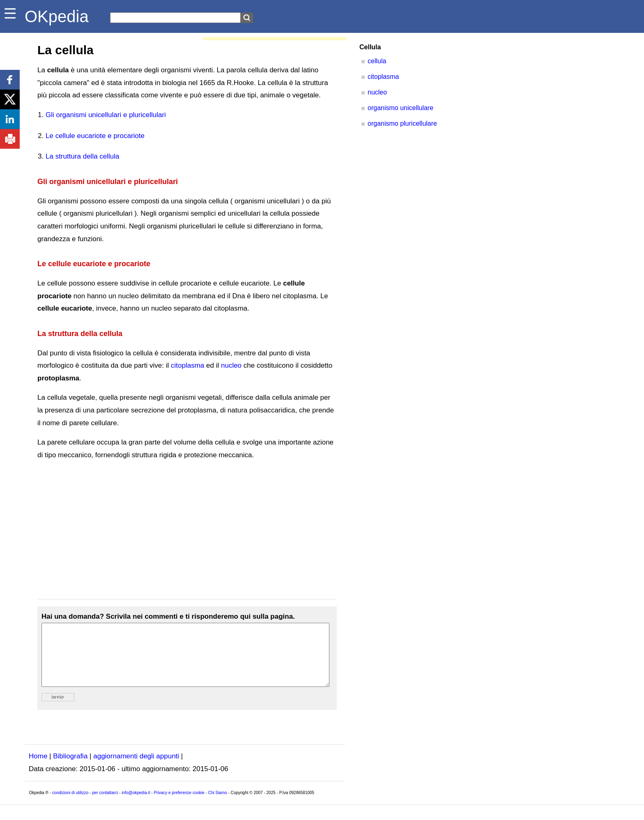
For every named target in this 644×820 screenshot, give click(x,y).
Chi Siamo (218, 805)
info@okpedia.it (136, 805)
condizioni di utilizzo (70, 805)
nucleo (231, 365)
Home (38, 768)
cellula (377, 61)
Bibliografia (70, 768)
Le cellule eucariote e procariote (95, 136)
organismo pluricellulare (402, 123)
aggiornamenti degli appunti (136, 768)
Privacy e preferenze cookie (179, 805)
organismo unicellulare (400, 108)
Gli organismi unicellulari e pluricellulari (106, 115)
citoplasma (187, 365)
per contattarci (105, 805)
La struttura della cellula (83, 156)
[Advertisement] (187, 530)
